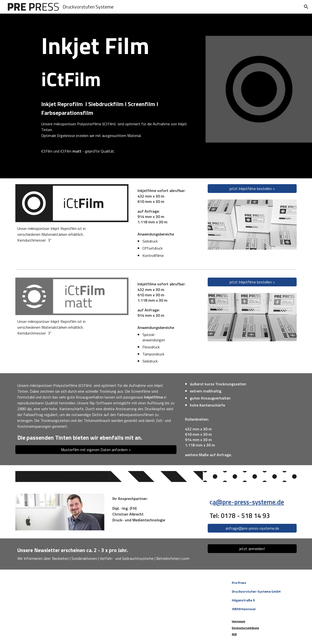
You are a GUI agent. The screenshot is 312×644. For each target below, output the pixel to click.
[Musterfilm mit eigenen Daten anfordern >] (96, 450)
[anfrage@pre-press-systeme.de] (252, 528)
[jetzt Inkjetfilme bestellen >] (252, 189)
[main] (120, 96)
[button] (306, 7)
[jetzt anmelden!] (252, 549)
